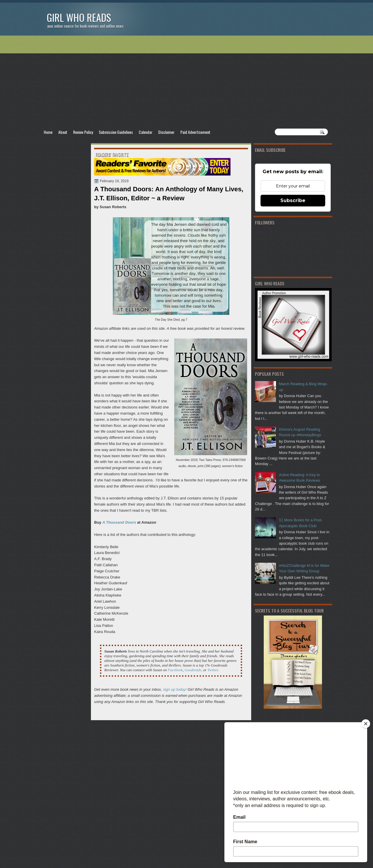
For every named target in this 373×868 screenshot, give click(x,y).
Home (48, 132)
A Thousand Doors (119, 522)
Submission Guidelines (116, 132)
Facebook (175, 670)
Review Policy (83, 132)
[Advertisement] (186, 82)
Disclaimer (166, 132)
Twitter (213, 670)
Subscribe (293, 200)
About (63, 132)
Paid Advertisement (195, 132)
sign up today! (175, 689)
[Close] (366, 724)
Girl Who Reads (79, 17)
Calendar (146, 132)
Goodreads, (193, 670)
